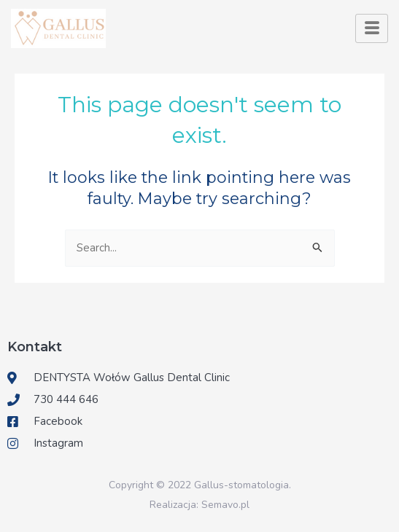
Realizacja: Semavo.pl (199, 505)
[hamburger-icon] (372, 28)
